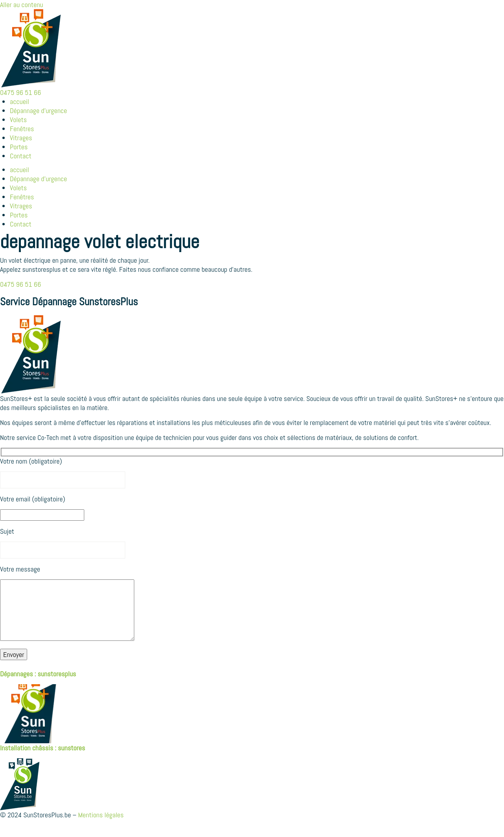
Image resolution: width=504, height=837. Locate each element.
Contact (21, 156)
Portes (19, 147)
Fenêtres (22, 129)
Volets (18, 120)
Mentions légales (101, 827)
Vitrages (21, 138)
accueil (19, 101)
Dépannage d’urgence (38, 110)
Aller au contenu (22, 5)
